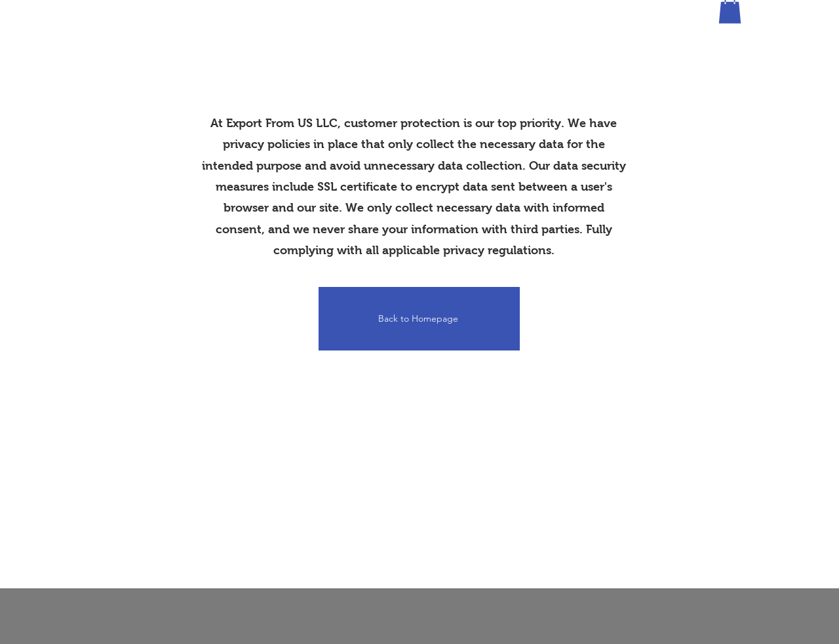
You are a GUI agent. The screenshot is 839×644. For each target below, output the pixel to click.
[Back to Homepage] (419, 319)
